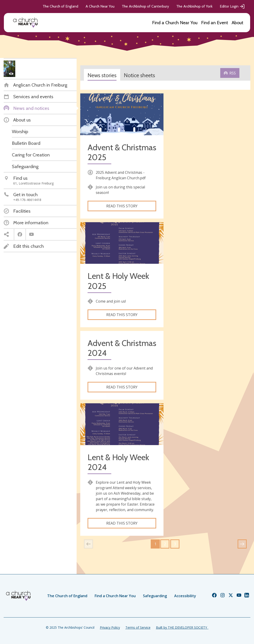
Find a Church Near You (175, 23)
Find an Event (215, 23)
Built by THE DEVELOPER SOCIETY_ (182, 627)
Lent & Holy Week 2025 (118, 281)
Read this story (122, 206)
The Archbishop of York (194, 6)
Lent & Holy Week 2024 (118, 462)
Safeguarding (155, 596)
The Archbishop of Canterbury (145, 6)
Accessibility (185, 596)
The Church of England (60, 6)
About (237, 23)
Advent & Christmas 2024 (122, 348)
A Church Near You (100, 6)
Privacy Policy (110, 627)
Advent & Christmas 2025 (122, 152)
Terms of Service (138, 627)
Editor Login (232, 6)
